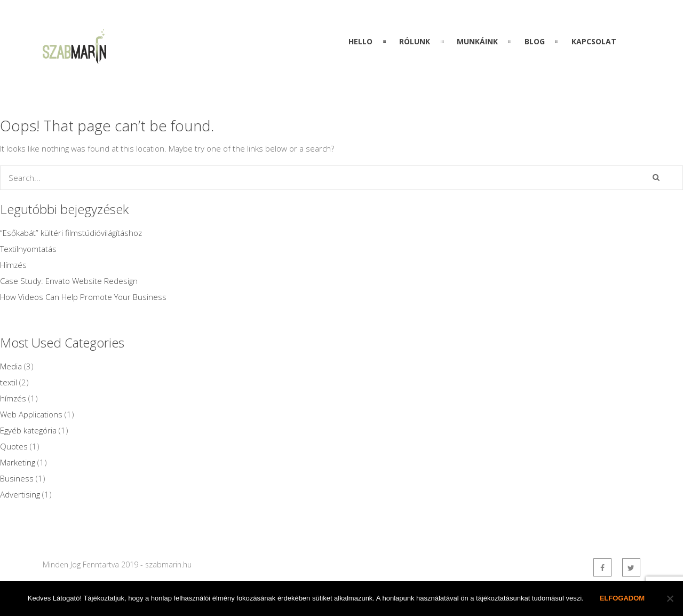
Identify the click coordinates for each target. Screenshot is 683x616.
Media (11, 366)
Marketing (18, 462)
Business (17, 478)
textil (9, 382)
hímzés (13, 398)
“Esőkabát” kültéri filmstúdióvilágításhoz (71, 233)
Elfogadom (622, 598)
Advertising (20, 494)
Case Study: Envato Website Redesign (69, 281)
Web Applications (31, 414)
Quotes (14, 446)
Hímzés (13, 265)
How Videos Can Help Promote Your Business (83, 297)
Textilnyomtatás (28, 249)
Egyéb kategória (28, 430)
